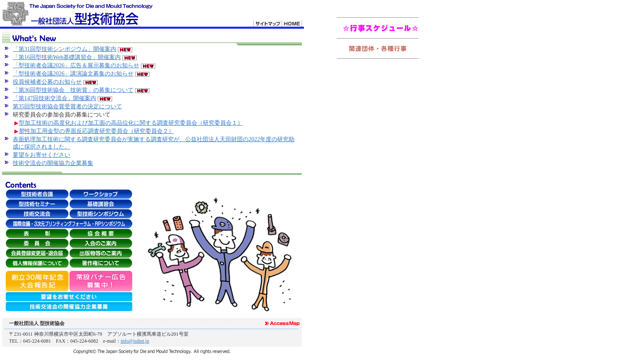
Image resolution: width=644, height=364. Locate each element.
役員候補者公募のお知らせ (47, 82)
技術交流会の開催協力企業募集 (53, 163)
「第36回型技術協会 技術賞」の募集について (73, 90)
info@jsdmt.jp (135, 341)
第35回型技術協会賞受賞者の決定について (67, 106)
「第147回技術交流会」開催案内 (54, 98)
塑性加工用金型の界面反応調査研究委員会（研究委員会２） (97, 131)
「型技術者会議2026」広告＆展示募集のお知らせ (76, 65)
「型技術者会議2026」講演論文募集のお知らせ (73, 74)
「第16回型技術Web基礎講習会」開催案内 (67, 57)
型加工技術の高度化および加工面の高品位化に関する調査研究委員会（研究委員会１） (131, 123)
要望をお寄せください (41, 155)
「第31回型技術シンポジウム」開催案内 (64, 49)
